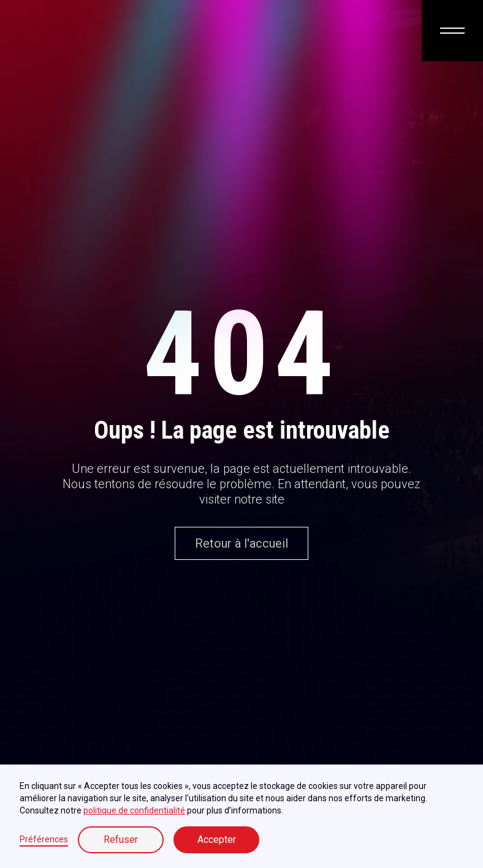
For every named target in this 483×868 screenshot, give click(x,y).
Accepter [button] (217, 840)
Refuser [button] (121, 840)
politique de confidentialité (134, 810)
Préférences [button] (44, 839)
